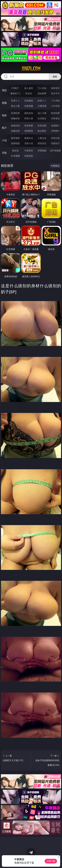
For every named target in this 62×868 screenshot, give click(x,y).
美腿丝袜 (15, 131)
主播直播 (42, 106)
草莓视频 (42, 150)
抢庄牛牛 (55, 93)
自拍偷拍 (29, 101)
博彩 (4, 90)
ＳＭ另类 (55, 106)
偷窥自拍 (15, 126)
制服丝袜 (15, 118)
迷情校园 (15, 143)
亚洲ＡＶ (15, 101)
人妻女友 (42, 138)
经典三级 (29, 118)
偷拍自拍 (29, 113)
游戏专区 (55, 88)
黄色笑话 (42, 143)
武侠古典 (55, 138)
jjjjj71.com (31, 69)
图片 (4, 128)
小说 (4, 140)
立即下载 (51, 861)
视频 (4, 103)
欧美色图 (42, 126)
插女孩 (15, 150)
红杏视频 (15, 156)
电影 (4, 115)
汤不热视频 (55, 150)
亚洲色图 (29, 126)
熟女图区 (42, 131)
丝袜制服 (29, 106)
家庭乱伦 (29, 138)
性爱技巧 (55, 143)
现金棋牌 (42, 93)
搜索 (55, 77)
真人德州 (29, 88)
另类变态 (55, 118)
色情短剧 (29, 156)
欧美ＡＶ (42, 101)
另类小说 (29, 143)
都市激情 (15, 138)
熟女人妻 (15, 106)
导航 (4, 153)
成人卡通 (42, 113)
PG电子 (15, 88)
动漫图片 (55, 126)
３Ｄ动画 (55, 101)
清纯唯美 (29, 131)
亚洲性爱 (15, 113)
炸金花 (29, 93)
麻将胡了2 (15, 93)
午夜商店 (29, 150)
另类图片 (55, 131)
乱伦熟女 (42, 118)
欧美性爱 (55, 113)
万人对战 (42, 88)
